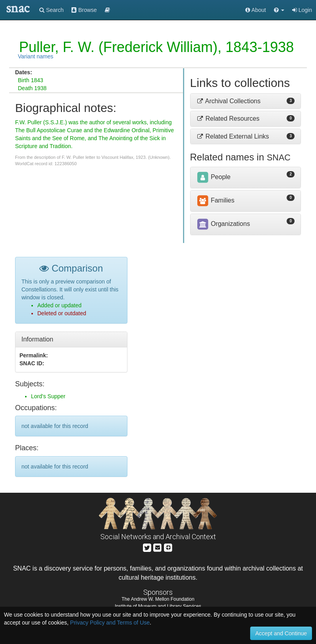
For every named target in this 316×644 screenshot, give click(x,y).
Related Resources (228, 119)
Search (51, 10)
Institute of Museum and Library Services (158, 606)
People (214, 177)
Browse (84, 10)
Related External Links (233, 136)
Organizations (223, 224)
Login (302, 10)
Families (216, 200)
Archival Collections (229, 101)
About (256, 10)
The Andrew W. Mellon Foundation (158, 599)
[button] (279, 10)
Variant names (36, 56)
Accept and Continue (281, 633)
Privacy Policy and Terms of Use (110, 623)
